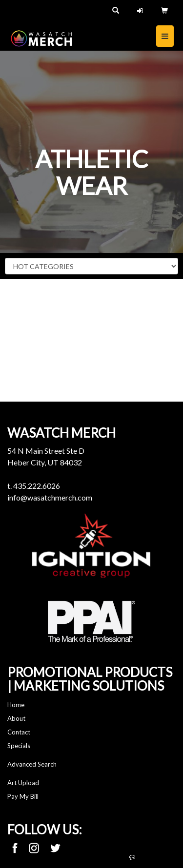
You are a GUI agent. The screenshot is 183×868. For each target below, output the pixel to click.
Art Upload (23, 783)
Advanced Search (32, 764)
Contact (19, 732)
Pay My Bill (23, 796)
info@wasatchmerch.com (50, 497)
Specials (19, 746)
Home (16, 705)
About (16, 718)
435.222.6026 (37, 486)
